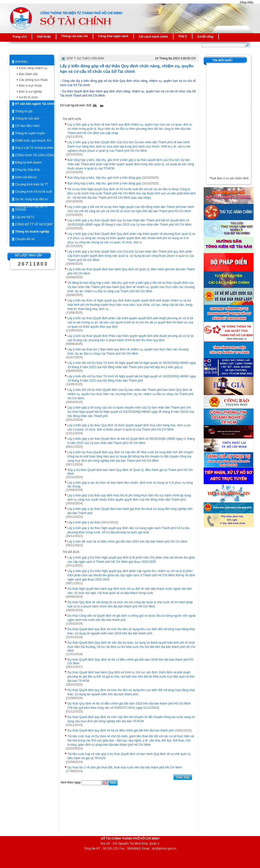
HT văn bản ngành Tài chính (35, 104)
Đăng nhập (247, 2)
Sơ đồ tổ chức (29, 97)
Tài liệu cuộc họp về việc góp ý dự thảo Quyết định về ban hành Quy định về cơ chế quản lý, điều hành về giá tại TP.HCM (129, 756)
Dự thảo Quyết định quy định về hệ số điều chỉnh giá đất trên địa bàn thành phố (121, 730)
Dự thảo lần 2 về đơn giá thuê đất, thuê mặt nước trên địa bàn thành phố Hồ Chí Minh (125, 767)
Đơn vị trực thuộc (31, 86)
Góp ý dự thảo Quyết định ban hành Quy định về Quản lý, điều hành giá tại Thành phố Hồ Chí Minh (130, 472)
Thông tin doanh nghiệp (32, 232)
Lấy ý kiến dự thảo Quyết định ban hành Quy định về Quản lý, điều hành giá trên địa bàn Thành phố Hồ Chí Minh (131, 271)
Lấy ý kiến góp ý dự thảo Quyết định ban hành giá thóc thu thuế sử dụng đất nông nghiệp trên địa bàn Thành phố (130, 511)
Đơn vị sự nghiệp (31, 92)
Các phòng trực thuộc (34, 80)
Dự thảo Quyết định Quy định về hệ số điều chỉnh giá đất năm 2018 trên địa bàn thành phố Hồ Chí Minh (130, 661)
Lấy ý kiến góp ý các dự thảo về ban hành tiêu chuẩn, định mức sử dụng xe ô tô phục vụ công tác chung (130, 485)
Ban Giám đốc (29, 74)
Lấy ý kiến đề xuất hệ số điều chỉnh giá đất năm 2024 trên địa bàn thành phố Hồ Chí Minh (128, 542)
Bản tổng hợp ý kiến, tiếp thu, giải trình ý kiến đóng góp (104, 178)
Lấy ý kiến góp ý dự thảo (84, 522)
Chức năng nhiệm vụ (33, 68)
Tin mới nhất (223, 60)
